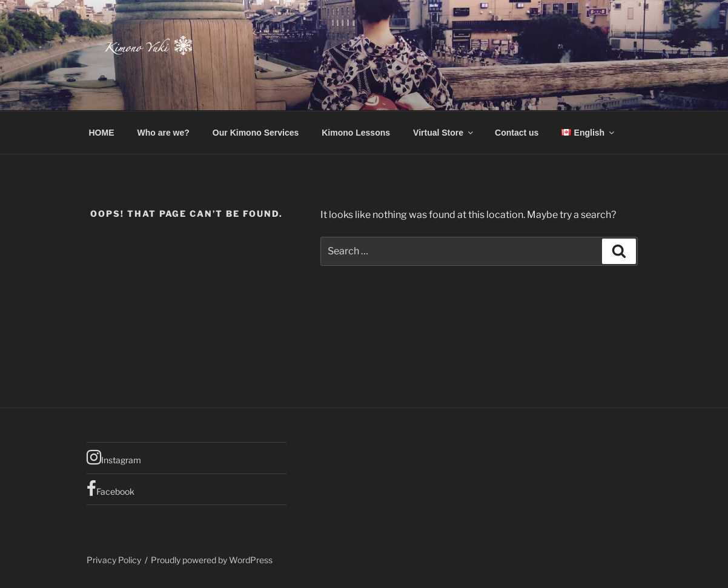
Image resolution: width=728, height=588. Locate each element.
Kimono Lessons (356, 133)
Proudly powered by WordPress (212, 560)
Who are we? (164, 133)
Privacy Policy (114, 560)
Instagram (114, 457)
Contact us (517, 133)
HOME (102, 133)
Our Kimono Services (256, 133)
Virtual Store (444, 133)
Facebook (111, 489)
